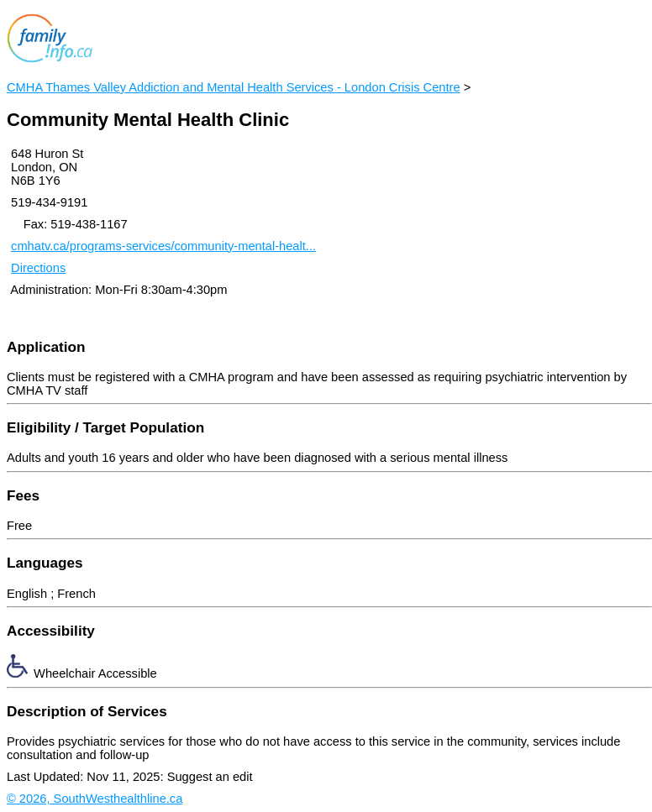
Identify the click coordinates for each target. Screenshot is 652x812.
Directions (38, 268)
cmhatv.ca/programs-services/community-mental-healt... (163, 246)
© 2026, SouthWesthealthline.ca (95, 799)
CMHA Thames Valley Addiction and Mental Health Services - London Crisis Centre (234, 87)
